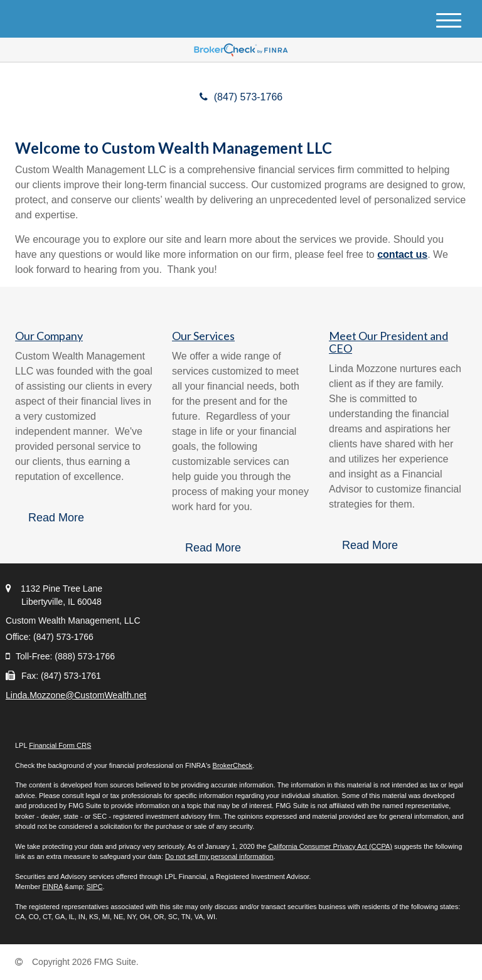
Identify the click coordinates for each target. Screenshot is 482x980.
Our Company (49, 336)
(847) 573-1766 (241, 97)
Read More (56, 518)
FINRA (52, 887)
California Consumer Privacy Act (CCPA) (330, 846)
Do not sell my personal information (219, 856)
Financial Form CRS (60, 745)
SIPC (95, 887)
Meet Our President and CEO (388, 342)
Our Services (203, 336)
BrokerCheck (233, 765)
